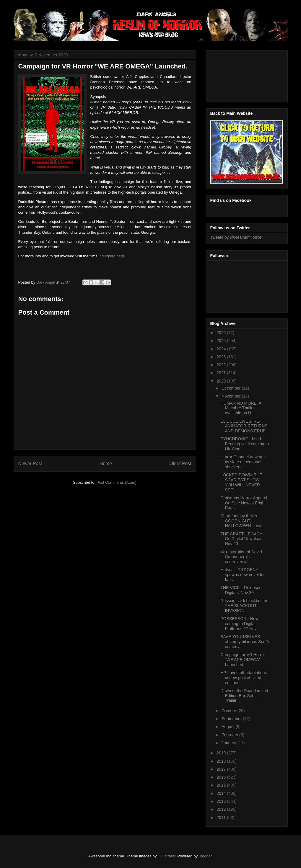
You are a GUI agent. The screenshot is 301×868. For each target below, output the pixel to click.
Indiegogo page (112, 256)
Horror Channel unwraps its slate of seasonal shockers (243, 462)
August (228, 727)
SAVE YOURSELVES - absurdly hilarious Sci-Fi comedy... (245, 642)
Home (106, 464)
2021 (222, 373)
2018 (222, 761)
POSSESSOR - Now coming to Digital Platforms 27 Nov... (240, 624)
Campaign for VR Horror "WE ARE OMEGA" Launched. (243, 660)
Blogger (205, 856)
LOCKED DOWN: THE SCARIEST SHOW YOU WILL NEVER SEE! (241, 482)
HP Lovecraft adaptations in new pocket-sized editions (244, 678)
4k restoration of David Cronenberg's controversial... (241, 557)
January (230, 743)
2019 (222, 753)
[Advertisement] (237, 75)
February (230, 735)
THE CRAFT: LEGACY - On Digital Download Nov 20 (243, 539)
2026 (222, 333)
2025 (222, 341)
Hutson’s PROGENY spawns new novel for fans (243, 575)
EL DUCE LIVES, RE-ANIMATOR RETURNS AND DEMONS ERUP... (244, 426)
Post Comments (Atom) (117, 482)
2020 (222, 381)
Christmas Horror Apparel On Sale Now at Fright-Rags (244, 503)
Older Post (180, 464)
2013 (222, 801)
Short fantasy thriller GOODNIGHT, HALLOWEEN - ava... (243, 521)
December (232, 388)
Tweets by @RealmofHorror (236, 237)
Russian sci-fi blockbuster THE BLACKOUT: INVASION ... (244, 606)
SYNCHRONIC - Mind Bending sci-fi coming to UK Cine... (245, 444)
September (232, 719)
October (230, 711)
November (232, 396)
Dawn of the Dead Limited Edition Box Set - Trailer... (244, 696)
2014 (222, 793)
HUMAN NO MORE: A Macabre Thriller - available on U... (241, 408)
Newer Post (30, 464)
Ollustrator (166, 856)
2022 (222, 365)
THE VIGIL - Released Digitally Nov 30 (241, 590)
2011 (222, 818)
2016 (222, 777)
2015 (222, 785)
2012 (222, 809)
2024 (222, 349)
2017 (222, 769)
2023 (222, 357)
